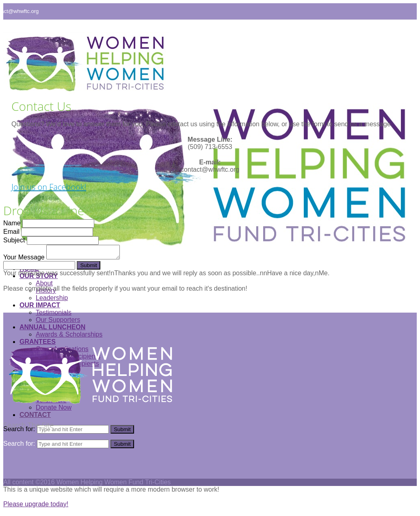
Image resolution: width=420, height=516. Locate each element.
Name (12, 223)
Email (11, 232)
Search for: (19, 444)
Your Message (24, 257)
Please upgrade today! (36, 504)
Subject (14, 240)
